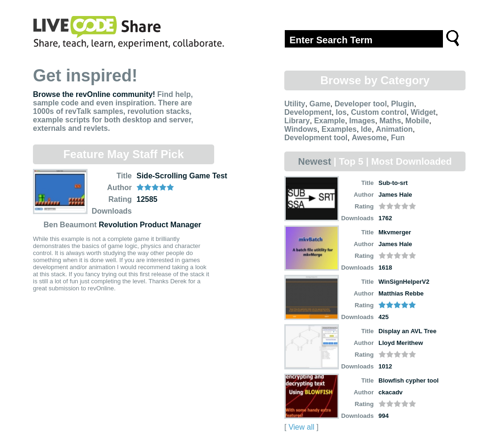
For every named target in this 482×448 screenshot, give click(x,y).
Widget (423, 112)
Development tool (316, 138)
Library (297, 121)
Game (320, 104)
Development (308, 112)
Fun (398, 138)
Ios (341, 112)
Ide (366, 129)
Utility (295, 104)
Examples (339, 129)
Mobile (417, 121)
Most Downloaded (412, 161)
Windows (301, 129)
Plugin (403, 104)
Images (362, 121)
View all (301, 427)
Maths (390, 121)
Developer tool (361, 104)
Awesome (369, 138)
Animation (394, 129)
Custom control (378, 112)
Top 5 (351, 161)
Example (329, 121)
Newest (314, 161)
